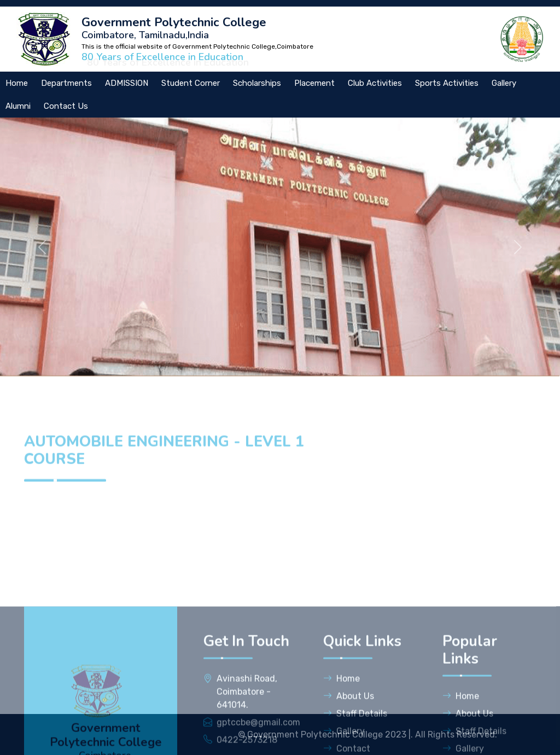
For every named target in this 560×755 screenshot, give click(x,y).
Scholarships (257, 83)
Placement (314, 83)
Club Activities (375, 83)
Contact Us (66, 106)
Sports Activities (447, 83)
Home (342, 732)
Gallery (504, 83)
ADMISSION (127, 83)
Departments (66, 83)
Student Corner (191, 83)
